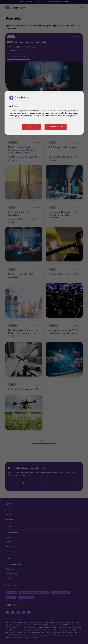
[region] (44, 113)
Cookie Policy (14, 118)
